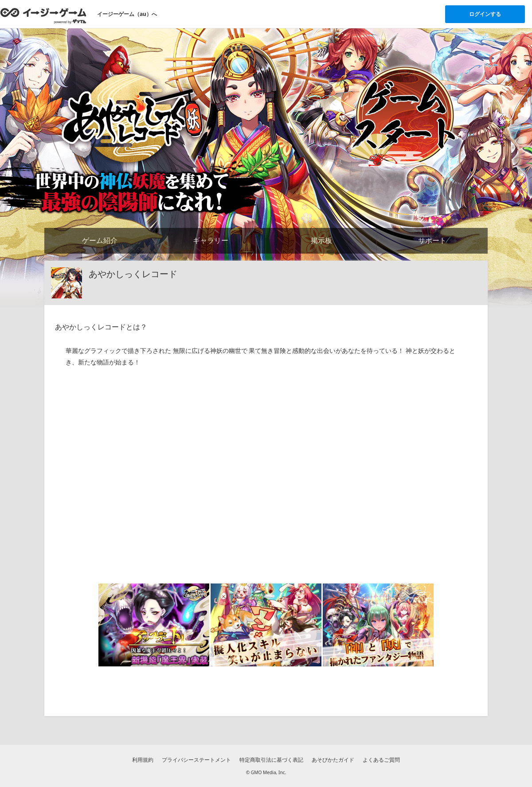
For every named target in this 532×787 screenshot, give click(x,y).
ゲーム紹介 (100, 240)
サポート (432, 240)
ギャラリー (211, 240)
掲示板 (321, 240)
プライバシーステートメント (196, 760)
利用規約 (143, 760)
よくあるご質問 (381, 760)
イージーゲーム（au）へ (127, 14)
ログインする (485, 14)
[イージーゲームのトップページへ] (43, 16)
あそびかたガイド (333, 760)
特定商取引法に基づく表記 (271, 760)
